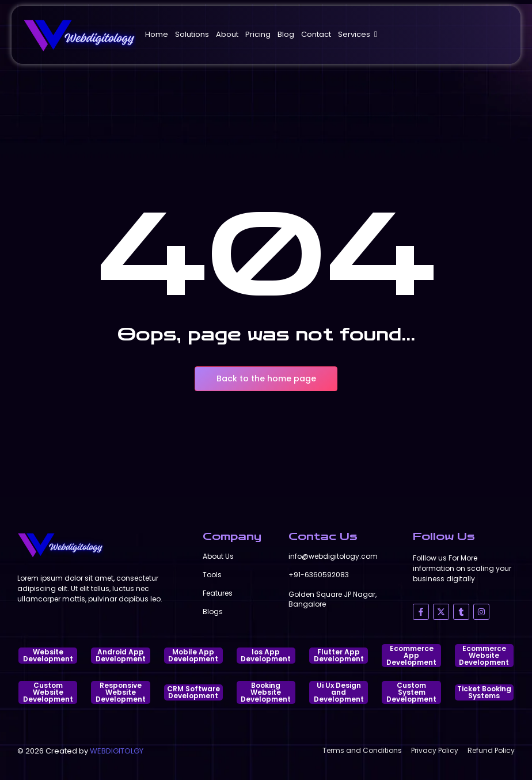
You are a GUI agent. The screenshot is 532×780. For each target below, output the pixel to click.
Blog (286, 34)
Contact (316, 34)
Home (157, 34)
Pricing (258, 34)
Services (356, 34)
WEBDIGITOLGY (117, 751)
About (227, 34)
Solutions (192, 34)
